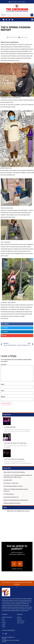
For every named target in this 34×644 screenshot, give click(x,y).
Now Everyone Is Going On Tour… (11, 497)
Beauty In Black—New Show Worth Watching (14, 472)
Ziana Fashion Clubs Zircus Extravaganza (14, 459)
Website (3, 397)
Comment (4, 364)
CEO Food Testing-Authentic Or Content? (13, 486)
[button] (32, 20)
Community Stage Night (10, 427)
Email (3, 391)
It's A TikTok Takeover (9, 494)
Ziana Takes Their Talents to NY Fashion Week (15, 443)
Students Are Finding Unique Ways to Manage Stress (16, 500)
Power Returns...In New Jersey (11, 483)
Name (3, 384)
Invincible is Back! (8, 480)
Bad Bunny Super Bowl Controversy (12, 503)
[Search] (32, 15)
